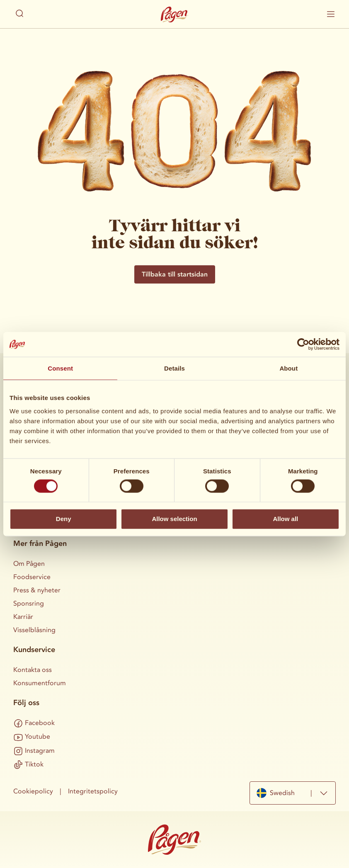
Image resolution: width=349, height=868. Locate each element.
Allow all (285, 519)
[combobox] (293, 793)
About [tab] (288, 368)
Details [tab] (174, 368)
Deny (64, 519)
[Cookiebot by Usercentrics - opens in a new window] (303, 344)
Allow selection (174, 519)
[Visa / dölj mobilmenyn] (331, 14)
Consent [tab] (60, 368)
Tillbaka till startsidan (175, 274)
